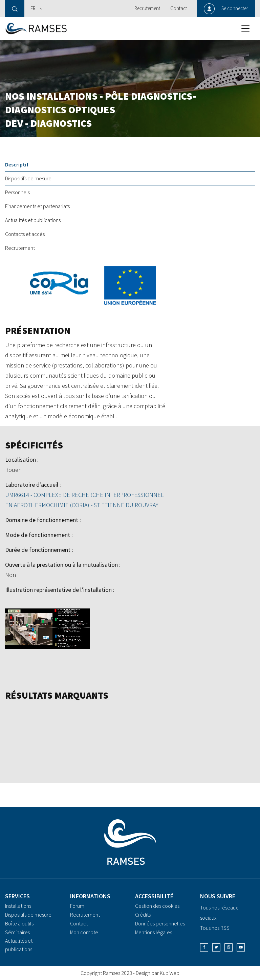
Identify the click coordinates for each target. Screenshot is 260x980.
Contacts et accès (25, 234)
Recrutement (147, 8)
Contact (179, 8)
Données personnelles (160, 923)
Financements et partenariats (37, 206)
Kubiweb (170, 973)
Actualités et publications (33, 220)
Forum (77, 906)
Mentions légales (154, 932)
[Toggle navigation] (245, 28)
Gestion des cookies (157, 906)
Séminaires (17, 932)
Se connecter (235, 8)
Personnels (17, 192)
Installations (18, 906)
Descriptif (17, 164)
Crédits (143, 915)
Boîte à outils (19, 923)
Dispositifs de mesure (28, 178)
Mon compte (84, 932)
